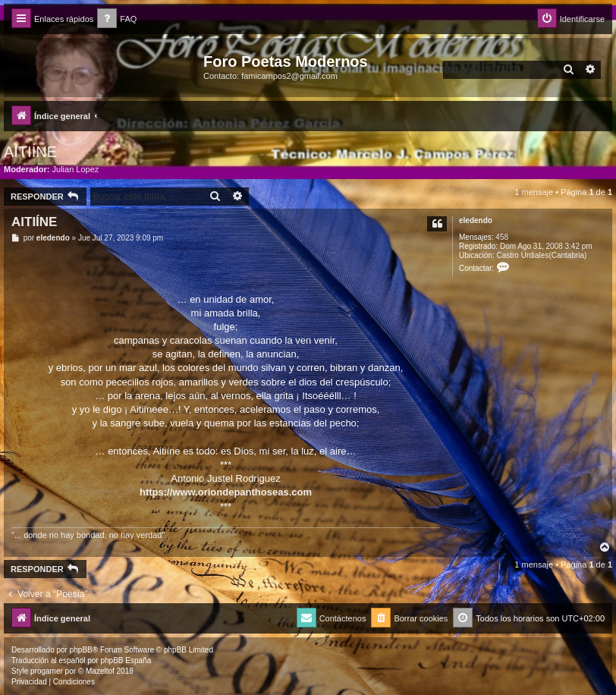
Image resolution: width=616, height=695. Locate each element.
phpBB (81, 650)
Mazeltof (100, 671)
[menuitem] (117, 19)
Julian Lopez (76, 169)
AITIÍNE (30, 152)
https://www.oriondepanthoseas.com (226, 492)
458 (502, 237)
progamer (47, 671)
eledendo (476, 220)
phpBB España (126, 660)
